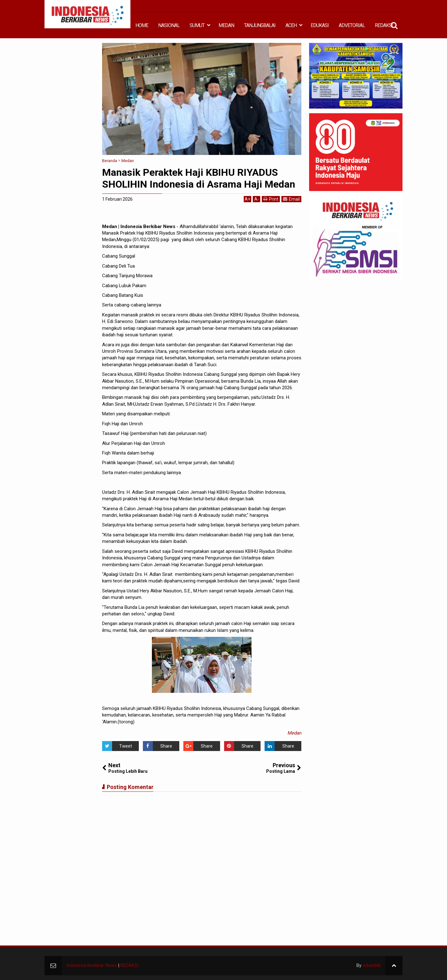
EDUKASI (320, 25)
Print (271, 199)
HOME (142, 25)
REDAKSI (384, 25)
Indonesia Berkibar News (92, 965)
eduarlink (372, 965)
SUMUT (197, 25)
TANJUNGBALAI (260, 25)
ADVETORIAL (352, 25)
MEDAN (226, 25)
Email (291, 199)
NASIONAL (169, 25)
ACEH (291, 25)
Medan (294, 733)
